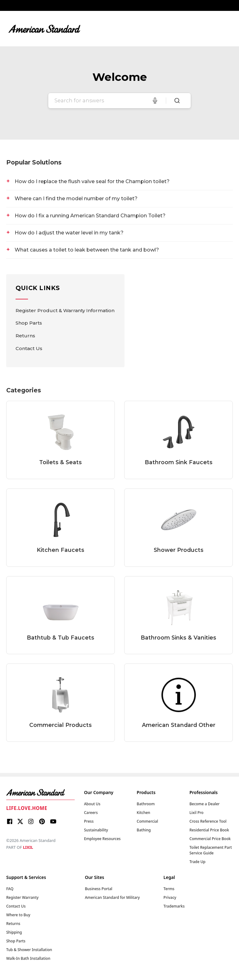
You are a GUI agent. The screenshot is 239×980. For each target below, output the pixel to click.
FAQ (10, 889)
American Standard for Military (112, 897)
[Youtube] (53, 822)
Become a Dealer (205, 804)
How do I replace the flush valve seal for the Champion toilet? (92, 181)
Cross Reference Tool (208, 821)
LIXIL (28, 847)
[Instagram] (31, 822)
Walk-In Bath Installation (28, 958)
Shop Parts (29, 323)
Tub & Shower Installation (29, 950)
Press (89, 821)
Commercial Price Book (210, 839)
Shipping (14, 932)
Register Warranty (22, 897)
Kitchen (143, 813)
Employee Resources (102, 839)
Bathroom (146, 804)
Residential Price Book (209, 830)
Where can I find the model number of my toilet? (76, 199)
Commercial (147, 821)
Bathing (144, 830)
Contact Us (29, 348)
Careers (91, 813)
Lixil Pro (197, 813)
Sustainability (96, 830)
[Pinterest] (42, 822)
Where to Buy (18, 915)
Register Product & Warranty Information (65, 310)
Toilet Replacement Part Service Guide (211, 850)
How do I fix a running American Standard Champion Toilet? (90, 216)
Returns (25, 336)
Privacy (170, 897)
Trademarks (174, 906)
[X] (20, 822)
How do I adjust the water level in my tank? (69, 233)
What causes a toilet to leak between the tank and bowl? (87, 250)
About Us (92, 804)
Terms (169, 889)
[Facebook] (10, 822)
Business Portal (99, 889)
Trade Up (198, 862)
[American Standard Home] (40, 793)
